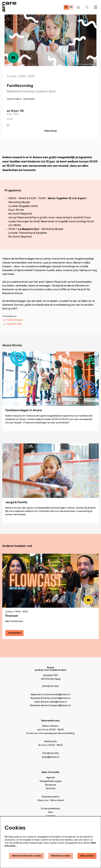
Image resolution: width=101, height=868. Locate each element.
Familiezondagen (13, 320)
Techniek (50, 789)
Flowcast (12, 616)
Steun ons (43, 800)
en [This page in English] (71, 7)
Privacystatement (50, 809)
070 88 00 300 (50, 686)
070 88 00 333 (50, 753)
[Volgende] (96, 596)
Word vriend (57, 800)
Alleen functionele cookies (27, 856)
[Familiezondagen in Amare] (50, 379)
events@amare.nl (61, 698)
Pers (51, 812)
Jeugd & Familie (12, 324)
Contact (51, 816)
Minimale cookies (61, 856)
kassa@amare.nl (51, 757)
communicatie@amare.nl (57, 695)
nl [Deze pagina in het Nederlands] (66, 7)
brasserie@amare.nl (60, 706)
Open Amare (29, 99)
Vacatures (50, 785)
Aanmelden (15, 633)
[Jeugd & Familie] (50, 471)
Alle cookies (87, 856)
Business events (51, 797)
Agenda (51, 778)
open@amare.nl (58, 702)
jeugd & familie (14, 99)
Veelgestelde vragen (51, 781)
